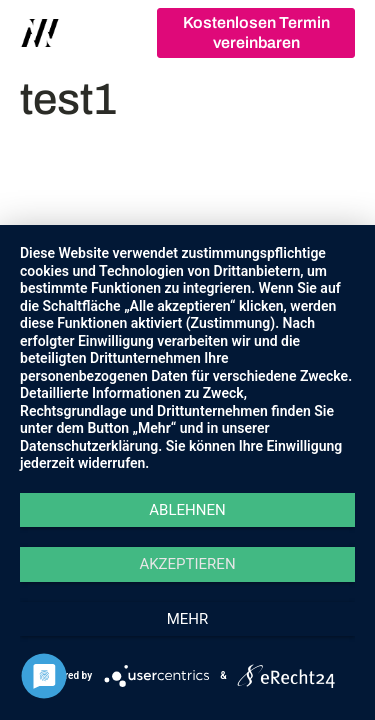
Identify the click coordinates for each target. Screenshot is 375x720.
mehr (188, 619)
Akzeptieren (187, 564)
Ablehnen (187, 510)
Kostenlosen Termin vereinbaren (256, 32)
